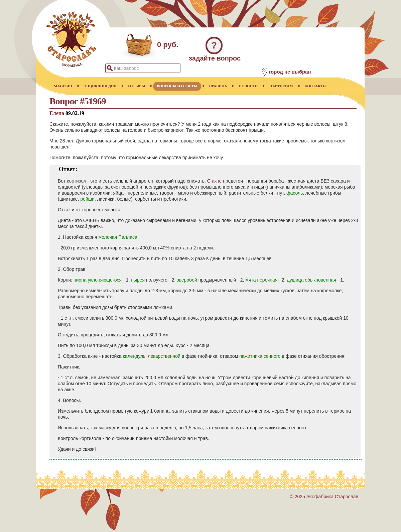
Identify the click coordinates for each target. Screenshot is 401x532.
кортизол (336, 141)
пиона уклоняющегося (98, 280)
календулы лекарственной (151, 356)
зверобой (187, 280)
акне (217, 181)
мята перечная (261, 280)
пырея (138, 280)
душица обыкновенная (311, 280)
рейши (87, 199)
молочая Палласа (118, 237)
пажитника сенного (260, 356)
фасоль (295, 193)
